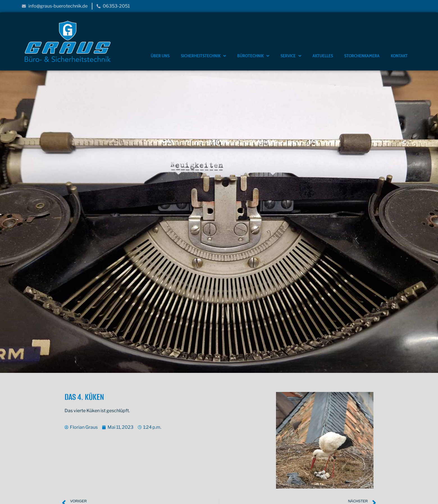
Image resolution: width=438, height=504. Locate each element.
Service (291, 56)
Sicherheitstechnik (203, 56)
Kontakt (399, 56)
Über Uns (160, 56)
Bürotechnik (253, 56)
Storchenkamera (362, 56)
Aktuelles (323, 56)
